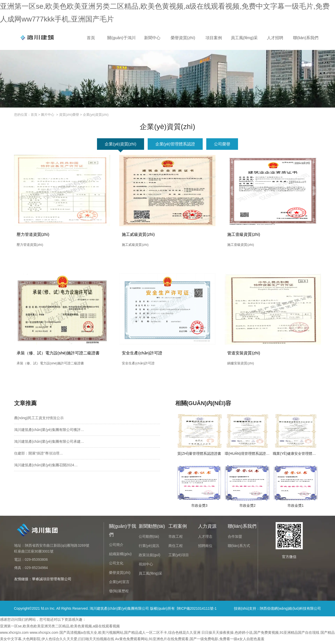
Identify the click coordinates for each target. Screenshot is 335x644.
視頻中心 (146, 566)
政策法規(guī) (150, 557)
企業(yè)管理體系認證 (175, 144)
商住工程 (176, 547)
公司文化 (116, 565)
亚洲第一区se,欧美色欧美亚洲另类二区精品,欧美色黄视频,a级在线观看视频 (60, 628)
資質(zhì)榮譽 (69, 115)
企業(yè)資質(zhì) (121, 144)
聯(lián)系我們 (306, 38)
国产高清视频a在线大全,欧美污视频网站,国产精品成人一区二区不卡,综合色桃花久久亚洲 (130, 634)
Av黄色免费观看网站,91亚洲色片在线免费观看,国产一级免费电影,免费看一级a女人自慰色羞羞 (190, 641)
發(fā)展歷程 (119, 593)
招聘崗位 (205, 547)
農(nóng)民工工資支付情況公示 (39, 420)
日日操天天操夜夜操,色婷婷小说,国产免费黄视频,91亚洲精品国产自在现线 (260, 634)
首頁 (91, 38)
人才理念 (205, 538)
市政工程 (176, 538)
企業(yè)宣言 (119, 584)
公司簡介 (116, 546)
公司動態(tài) (149, 538)
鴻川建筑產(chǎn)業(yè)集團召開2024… (46, 467)
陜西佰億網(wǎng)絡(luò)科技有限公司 (290, 610)
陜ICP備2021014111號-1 (197, 610)
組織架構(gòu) (120, 556)
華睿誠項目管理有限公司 (52, 581)
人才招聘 (275, 38)
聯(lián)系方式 (239, 547)
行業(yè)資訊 (149, 547)
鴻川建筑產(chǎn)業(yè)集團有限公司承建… (49, 443)
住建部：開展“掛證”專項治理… (39, 455)
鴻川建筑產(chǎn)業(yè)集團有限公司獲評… (49, 431)
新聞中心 (152, 38)
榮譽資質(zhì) (183, 38)
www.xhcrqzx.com (14, 634)
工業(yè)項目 (179, 557)
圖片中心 (48, 115)
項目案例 (214, 38)
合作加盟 (235, 538)
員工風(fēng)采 (244, 38)
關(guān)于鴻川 (121, 38)
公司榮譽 (222, 144)
